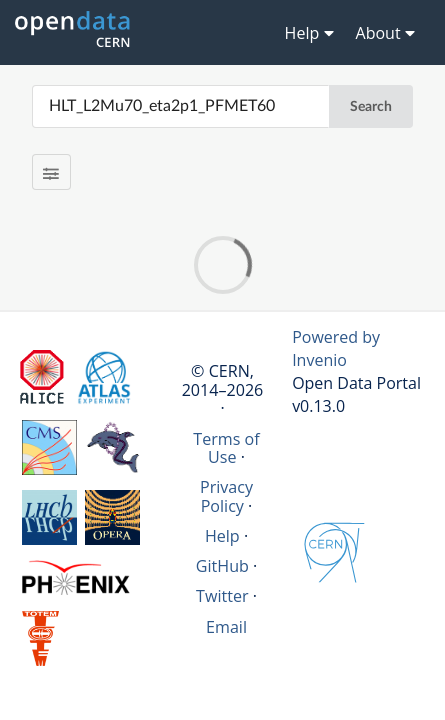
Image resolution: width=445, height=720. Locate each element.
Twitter (222, 596)
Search (371, 107)
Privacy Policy (226, 496)
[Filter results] (51, 172)
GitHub (222, 566)
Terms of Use (226, 448)
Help (222, 536)
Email (226, 627)
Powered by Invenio (336, 348)
